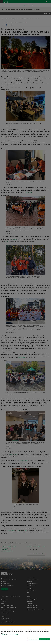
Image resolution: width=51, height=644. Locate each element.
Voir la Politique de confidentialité (9, 635)
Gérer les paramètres (33, 639)
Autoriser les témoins (44, 639)
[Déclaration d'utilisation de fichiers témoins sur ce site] (25, 635)
